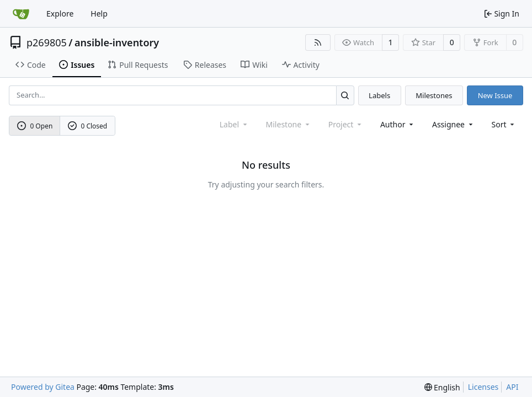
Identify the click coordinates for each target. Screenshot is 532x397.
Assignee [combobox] (453, 124)
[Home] (21, 14)
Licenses (483, 387)
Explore (60, 14)
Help (99, 14)
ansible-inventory (117, 42)
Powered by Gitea (43, 387)
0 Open (35, 126)
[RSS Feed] (318, 42)
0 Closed (88, 126)
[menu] (504, 124)
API (512, 387)
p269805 (47, 42)
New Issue (495, 95)
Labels (379, 95)
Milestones (434, 95)
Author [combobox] (398, 124)
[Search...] (345, 95)
